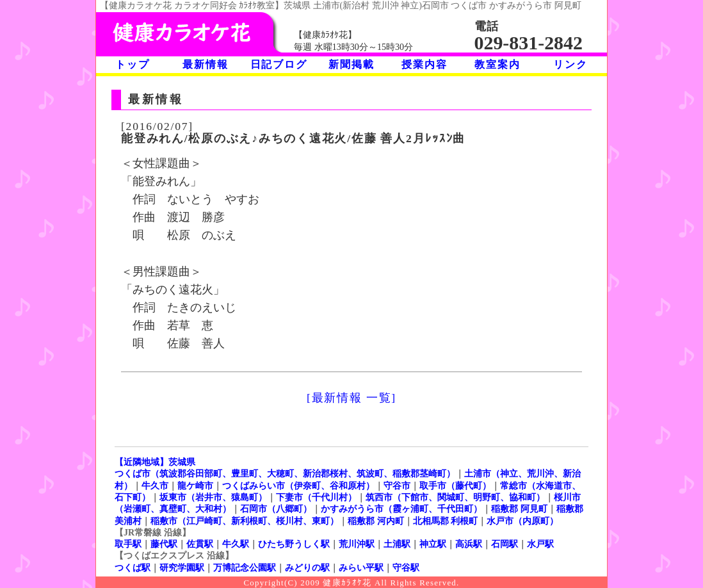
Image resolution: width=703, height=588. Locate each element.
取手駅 (128, 544)
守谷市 (397, 486)
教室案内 (497, 64)
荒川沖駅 (357, 544)
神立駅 (433, 544)
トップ (132, 64)
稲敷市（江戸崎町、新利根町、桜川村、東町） (245, 521)
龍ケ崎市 (195, 486)
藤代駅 (164, 544)
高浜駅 (469, 544)
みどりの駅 (307, 568)
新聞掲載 (351, 64)
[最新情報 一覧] (351, 398)
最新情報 (205, 64)
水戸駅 (540, 544)
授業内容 (424, 64)
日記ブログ (279, 64)
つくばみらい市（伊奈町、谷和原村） (298, 486)
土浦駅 (397, 544)
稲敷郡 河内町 (376, 521)
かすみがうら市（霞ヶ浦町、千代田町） (401, 509)
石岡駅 (505, 544)
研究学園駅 (182, 568)
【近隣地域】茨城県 (155, 462)
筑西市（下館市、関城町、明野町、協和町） (455, 497)
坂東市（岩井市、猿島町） (213, 497)
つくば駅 (133, 568)
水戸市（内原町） (522, 521)
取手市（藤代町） (455, 486)
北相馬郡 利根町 (446, 521)
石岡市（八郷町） (276, 509)
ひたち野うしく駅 (294, 544)
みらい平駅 (361, 568)
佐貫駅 (200, 544)
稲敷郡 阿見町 (519, 509)
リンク (570, 64)
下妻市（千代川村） (316, 497)
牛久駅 (236, 544)
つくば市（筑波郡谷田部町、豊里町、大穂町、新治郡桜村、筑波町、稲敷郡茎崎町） (285, 473)
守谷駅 (406, 568)
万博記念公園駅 (245, 568)
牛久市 (155, 486)
